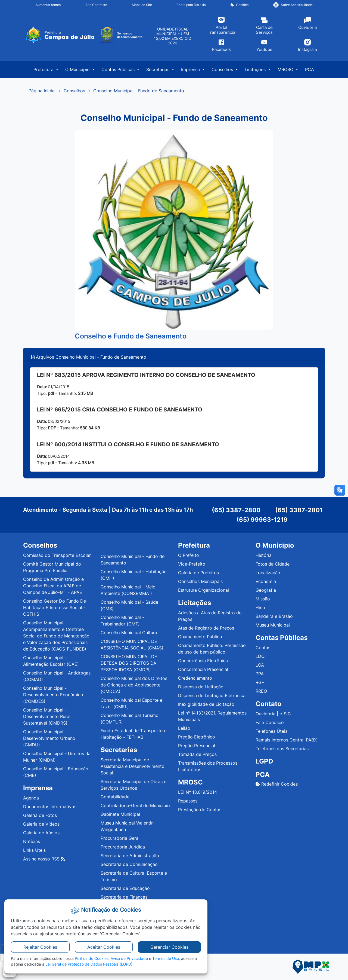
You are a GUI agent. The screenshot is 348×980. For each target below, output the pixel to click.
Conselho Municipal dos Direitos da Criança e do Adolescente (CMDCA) (134, 685)
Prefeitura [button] (44, 69)
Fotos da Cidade (273, 564)
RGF (260, 682)
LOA (260, 665)
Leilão (184, 728)
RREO (261, 691)
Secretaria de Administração (130, 856)
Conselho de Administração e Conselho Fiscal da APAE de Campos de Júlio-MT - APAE (53, 586)
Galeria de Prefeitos (198, 573)
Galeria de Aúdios (41, 833)
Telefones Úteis (271, 731)
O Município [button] (78, 69)
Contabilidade (115, 797)
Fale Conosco (270, 722)
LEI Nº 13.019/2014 (198, 792)
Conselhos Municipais (200, 581)
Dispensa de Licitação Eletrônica (212, 695)
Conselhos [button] (223, 69)
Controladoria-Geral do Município (135, 805)
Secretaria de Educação (125, 888)
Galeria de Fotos (40, 815)
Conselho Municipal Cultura (129, 633)
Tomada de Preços (197, 754)
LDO (260, 656)
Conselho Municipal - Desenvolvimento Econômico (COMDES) (53, 695)
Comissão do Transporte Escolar (57, 555)
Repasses (188, 801)
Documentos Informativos (50, 807)
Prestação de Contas (200, 810)
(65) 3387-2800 (236, 510)
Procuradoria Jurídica (123, 847)
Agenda (31, 798)
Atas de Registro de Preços (206, 628)
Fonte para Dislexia (191, 5)
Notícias (32, 841)
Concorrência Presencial (203, 669)
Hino (260, 607)
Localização (268, 573)
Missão (263, 599)
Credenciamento (195, 678)
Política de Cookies (92, 958)
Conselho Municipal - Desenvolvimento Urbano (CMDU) (49, 738)
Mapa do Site (142, 5)
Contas (263, 648)
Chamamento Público (200, 637)
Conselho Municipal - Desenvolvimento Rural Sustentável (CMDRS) (47, 716)
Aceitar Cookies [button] (104, 947)
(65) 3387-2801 (299, 510)
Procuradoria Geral (120, 838)
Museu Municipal (273, 625)
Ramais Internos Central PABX (286, 740)
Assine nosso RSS (44, 859)
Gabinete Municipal (120, 814)
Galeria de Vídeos (41, 824)
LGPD (264, 761)
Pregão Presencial (197, 746)
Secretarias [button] (159, 69)
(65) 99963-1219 (262, 520)
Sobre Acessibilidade (293, 5)
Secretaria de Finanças (124, 897)
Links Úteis (34, 850)
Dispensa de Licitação (201, 687)
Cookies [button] (240, 5)
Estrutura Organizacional (203, 590)
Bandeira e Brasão (274, 616)
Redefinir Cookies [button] (277, 784)
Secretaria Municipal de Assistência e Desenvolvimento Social (133, 766)
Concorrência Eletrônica (203, 661)
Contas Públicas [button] (119, 69)
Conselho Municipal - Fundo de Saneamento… (140, 91)
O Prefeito (189, 555)
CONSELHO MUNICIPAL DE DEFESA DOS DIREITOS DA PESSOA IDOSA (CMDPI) (129, 663)
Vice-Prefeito (192, 564)
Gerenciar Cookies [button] (169, 947)
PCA (310, 69)
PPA (260, 674)
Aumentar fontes (48, 5)
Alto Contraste (96, 5)
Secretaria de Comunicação (129, 864)
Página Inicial (42, 91)
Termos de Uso (166, 958)
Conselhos (74, 91)
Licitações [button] (256, 69)
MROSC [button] (286, 69)
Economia (266, 581)
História (264, 555)
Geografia (266, 590)
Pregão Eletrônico (197, 737)
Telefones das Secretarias (282, 749)
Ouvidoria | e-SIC (273, 714)
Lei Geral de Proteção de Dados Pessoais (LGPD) (89, 964)
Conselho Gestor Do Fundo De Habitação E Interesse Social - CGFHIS (55, 607)
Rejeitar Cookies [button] (40, 947)
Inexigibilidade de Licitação (206, 704)
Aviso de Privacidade (129, 958)
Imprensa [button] (191, 69)
